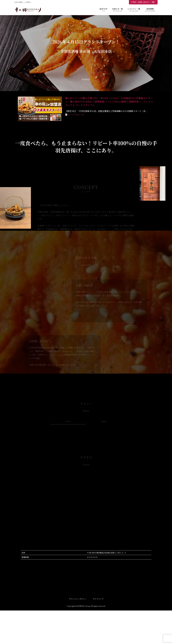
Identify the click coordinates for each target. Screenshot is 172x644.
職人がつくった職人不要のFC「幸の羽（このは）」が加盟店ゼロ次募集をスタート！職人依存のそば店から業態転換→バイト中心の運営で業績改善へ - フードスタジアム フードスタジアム (109, 102)
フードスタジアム (76, 115)
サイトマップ (98, 599)
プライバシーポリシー (78, 599)
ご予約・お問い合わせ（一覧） (143, 2)
